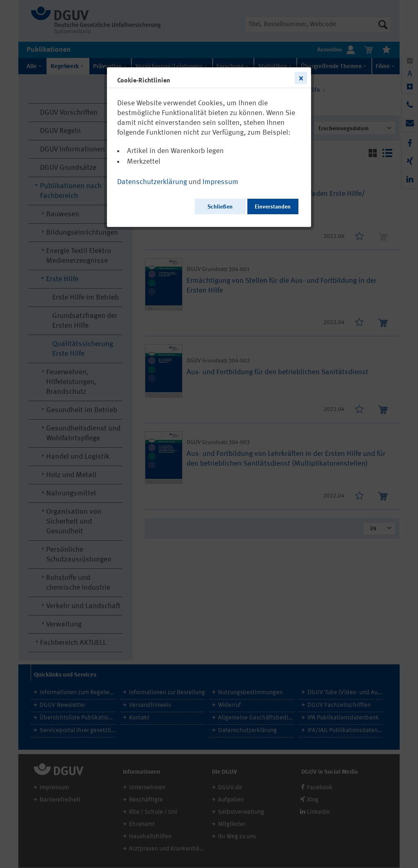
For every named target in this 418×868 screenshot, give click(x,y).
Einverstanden (273, 207)
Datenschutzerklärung (152, 182)
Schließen (220, 207)
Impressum (220, 182)
